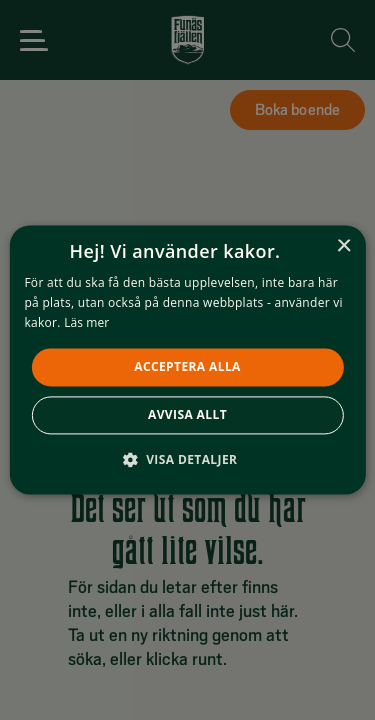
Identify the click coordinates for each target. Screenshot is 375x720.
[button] (188, 460)
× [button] (343, 246)
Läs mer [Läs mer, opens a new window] (86, 322)
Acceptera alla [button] (187, 366)
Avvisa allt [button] (187, 415)
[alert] (187, 360)
